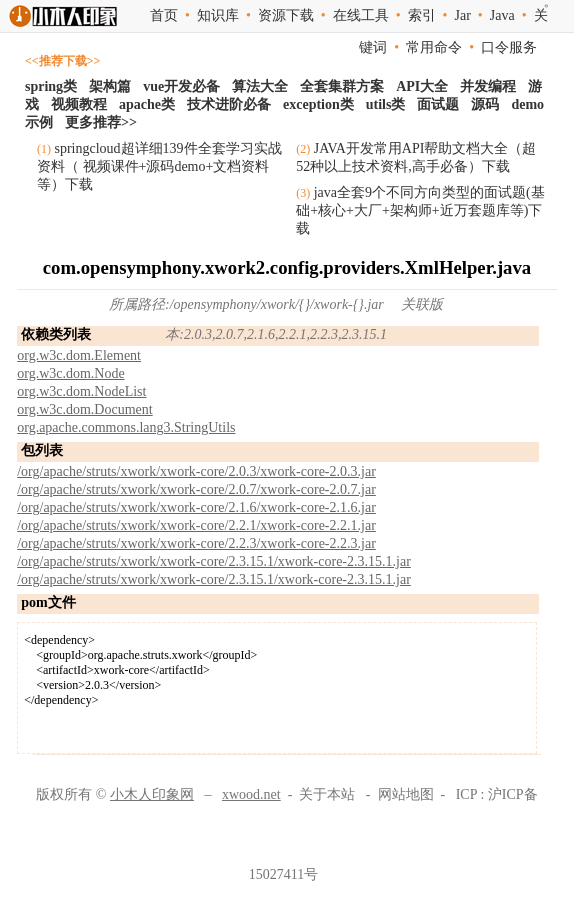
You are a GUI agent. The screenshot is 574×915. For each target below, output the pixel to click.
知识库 (218, 15)
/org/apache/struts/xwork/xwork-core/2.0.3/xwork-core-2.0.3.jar (196, 471)
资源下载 (286, 15)
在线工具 (361, 15)
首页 (164, 15)
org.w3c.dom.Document (84, 409)
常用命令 (434, 47)
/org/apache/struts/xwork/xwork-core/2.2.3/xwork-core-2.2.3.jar (196, 543)
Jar (463, 15)
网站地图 (406, 794)
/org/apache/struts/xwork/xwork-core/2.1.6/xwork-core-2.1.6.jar (196, 507)
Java (502, 15)
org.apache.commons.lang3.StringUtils (126, 427)
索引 (422, 15)
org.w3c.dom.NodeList (81, 391)
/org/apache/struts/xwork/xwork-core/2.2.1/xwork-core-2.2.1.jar (196, 525)
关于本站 (327, 794)
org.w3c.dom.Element (79, 355)
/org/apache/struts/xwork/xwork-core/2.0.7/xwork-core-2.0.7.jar (196, 489)
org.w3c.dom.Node (70, 373)
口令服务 (509, 47)
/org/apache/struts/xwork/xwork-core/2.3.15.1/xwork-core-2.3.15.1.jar (214, 561)
